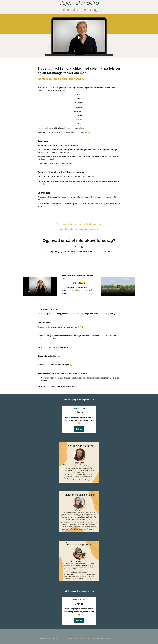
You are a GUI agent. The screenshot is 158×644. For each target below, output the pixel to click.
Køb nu (79, 429)
